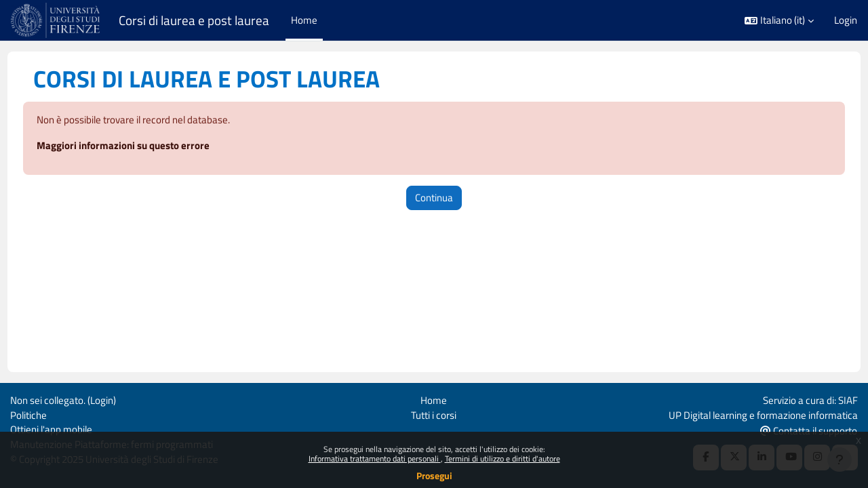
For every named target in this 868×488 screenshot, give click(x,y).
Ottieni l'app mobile (51, 429)
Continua (434, 198)
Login (846, 20)
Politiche (28, 413)
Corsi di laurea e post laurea (194, 20)
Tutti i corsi (434, 413)
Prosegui (434, 475)
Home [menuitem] (304, 20)
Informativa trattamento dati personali (375, 459)
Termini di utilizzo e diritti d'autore (502, 459)
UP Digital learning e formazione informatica (763, 413)
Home (434, 398)
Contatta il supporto (809, 429)
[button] (779, 21)
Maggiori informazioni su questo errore (148, 146)
